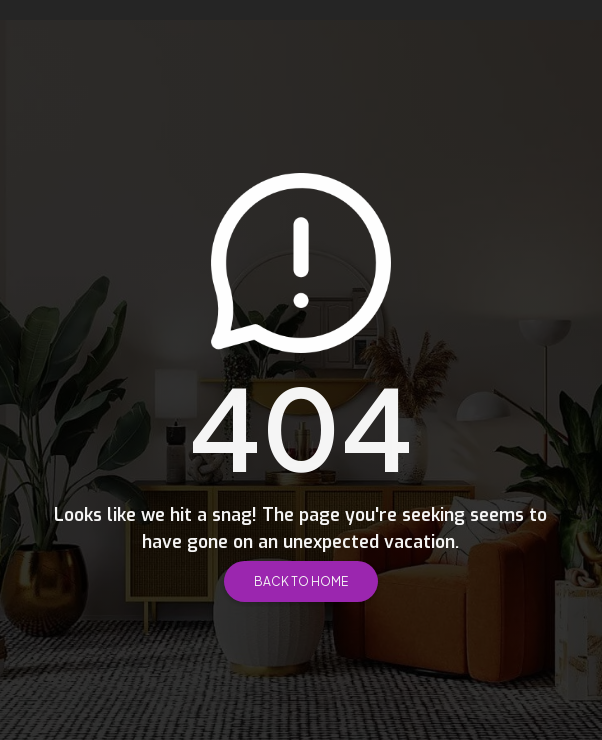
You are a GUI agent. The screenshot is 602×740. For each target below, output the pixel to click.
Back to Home (301, 581)
